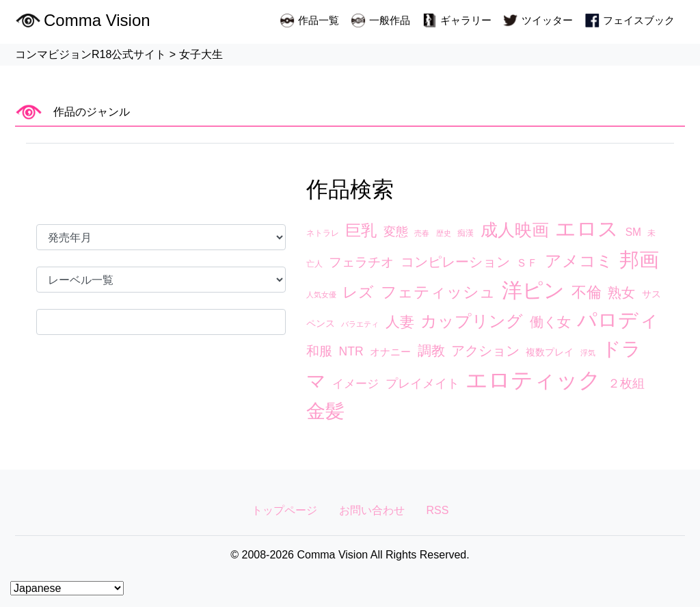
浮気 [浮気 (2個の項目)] (588, 353)
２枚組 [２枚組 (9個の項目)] (626, 383)
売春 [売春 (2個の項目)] (422, 233)
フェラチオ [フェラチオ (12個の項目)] (361, 262)
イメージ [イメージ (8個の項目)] (355, 384)
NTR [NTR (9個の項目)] (351, 351)
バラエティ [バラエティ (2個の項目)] (360, 324)
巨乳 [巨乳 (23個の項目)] (361, 230)
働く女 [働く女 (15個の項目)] (550, 322)
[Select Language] (67, 588)
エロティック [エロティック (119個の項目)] (533, 380)
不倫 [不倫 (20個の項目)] (587, 292)
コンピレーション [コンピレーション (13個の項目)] (455, 262)
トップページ (284, 510)
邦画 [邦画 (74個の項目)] (639, 259)
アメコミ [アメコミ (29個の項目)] (579, 261)
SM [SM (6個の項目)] (633, 232)
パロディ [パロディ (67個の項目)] (618, 320)
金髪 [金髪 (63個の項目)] (325, 411)
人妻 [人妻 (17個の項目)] (400, 322)
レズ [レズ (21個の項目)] (358, 292)
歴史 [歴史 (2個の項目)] (444, 233)
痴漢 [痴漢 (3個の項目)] (466, 233)
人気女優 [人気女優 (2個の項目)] (321, 295)
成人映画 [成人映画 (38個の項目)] (515, 230)
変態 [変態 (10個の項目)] (396, 232)
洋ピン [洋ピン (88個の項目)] (533, 290)
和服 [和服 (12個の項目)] (319, 351)
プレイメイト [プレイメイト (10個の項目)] (422, 383)
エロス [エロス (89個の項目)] (587, 229)
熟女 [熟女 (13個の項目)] (621, 293)
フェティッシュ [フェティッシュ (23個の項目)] (438, 292)
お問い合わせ (372, 510)
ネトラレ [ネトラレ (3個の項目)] (323, 233)
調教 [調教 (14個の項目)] (431, 351)
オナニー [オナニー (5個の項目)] (390, 352)
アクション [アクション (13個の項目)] (485, 351)
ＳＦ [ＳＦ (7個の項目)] (527, 262)
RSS (438, 510)
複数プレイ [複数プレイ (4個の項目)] (550, 352)
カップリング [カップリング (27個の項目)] (472, 321)
